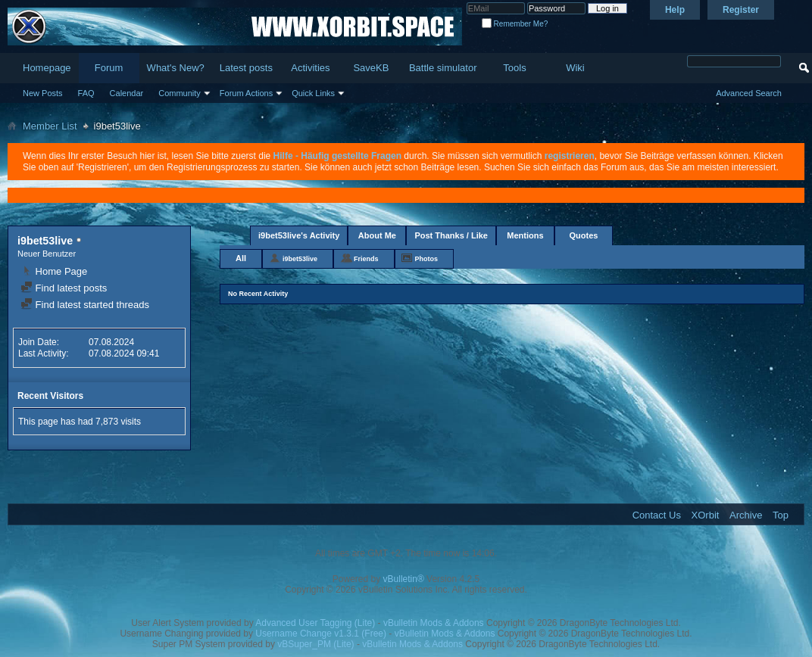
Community (180, 93)
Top (781, 515)
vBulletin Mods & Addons (434, 623)
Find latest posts (64, 288)
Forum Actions (246, 93)
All (241, 258)
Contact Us (657, 515)
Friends (366, 259)
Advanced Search (749, 93)
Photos (427, 259)
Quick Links (313, 93)
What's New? (176, 68)
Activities (310, 68)
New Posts (43, 93)
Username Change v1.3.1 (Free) (321, 634)
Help (675, 10)
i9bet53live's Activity (299, 235)
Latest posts (246, 68)
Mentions (525, 235)
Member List (50, 126)
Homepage (47, 68)
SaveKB (371, 68)
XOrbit (706, 515)
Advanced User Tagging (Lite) (315, 623)
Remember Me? (515, 24)
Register (741, 10)
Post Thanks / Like (451, 235)
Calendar (127, 93)
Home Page (54, 271)
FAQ (86, 93)
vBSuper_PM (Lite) (315, 644)
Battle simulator (443, 68)
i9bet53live (300, 259)
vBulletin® (404, 579)
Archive (746, 515)
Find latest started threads (85, 305)
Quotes (584, 235)
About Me (377, 235)
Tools (514, 68)
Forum (109, 68)
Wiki (575, 68)
